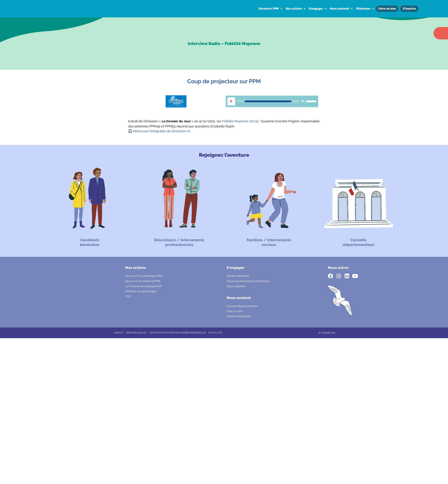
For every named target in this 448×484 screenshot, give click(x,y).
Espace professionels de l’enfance (248, 281)
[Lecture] (231, 101)
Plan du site (215, 333)
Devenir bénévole (238, 276)
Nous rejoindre (236, 286)
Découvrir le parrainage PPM (144, 276)
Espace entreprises (239, 316)
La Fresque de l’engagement (143, 286)
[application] (272, 101)
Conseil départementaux (242, 306)
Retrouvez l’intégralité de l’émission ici (162, 131)
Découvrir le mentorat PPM (143, 281)
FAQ (128, 296)
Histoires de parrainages (141, 291)
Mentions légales (136, 333)
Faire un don (235, 311)
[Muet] (303, 101)
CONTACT (119, 333)
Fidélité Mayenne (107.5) (240, 121)
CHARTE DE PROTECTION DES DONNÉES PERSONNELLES (178, 333)
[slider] (268, 101)
